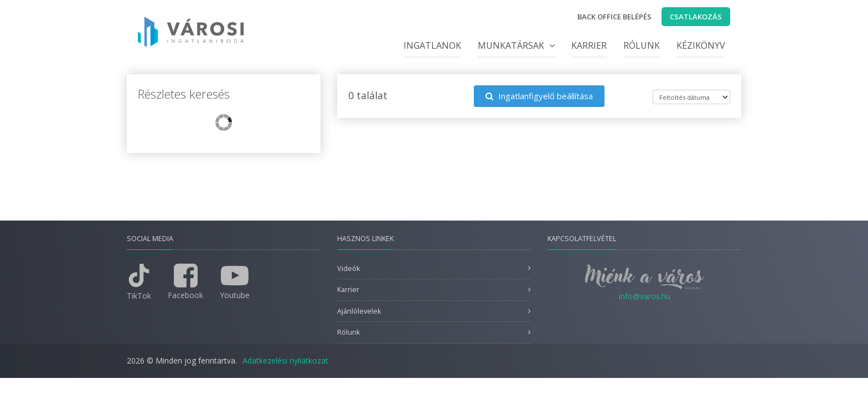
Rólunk (642, 45)
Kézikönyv (701, 45)
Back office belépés (614, 17)
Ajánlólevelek (359, 311)
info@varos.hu (645, 296)
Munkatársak (516, 45)
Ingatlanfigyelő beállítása (539, 96)
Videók (348, 268)
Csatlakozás (696, 17)
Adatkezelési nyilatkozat (285, 360)
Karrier (589, 45)
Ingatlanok (432, 45)
